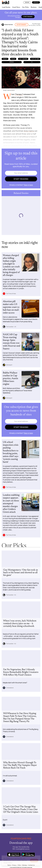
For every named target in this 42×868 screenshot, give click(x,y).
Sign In (27, 2)
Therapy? (19, 94)
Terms (9, 865)
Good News (16, 7)
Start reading (28, 17)
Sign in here (28, 185)
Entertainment (22, 25)
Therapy (5, 59)
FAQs (19, 865)
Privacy (14, 865)
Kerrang (12, 62)
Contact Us (31, 865)
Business (34, 7)
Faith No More (35, 59)
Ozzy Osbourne (23, 59)
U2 (32, 62)
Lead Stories (6, 7)
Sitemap (24, 865)
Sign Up (36, 2)
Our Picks (25, 7)
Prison (13, 59)
